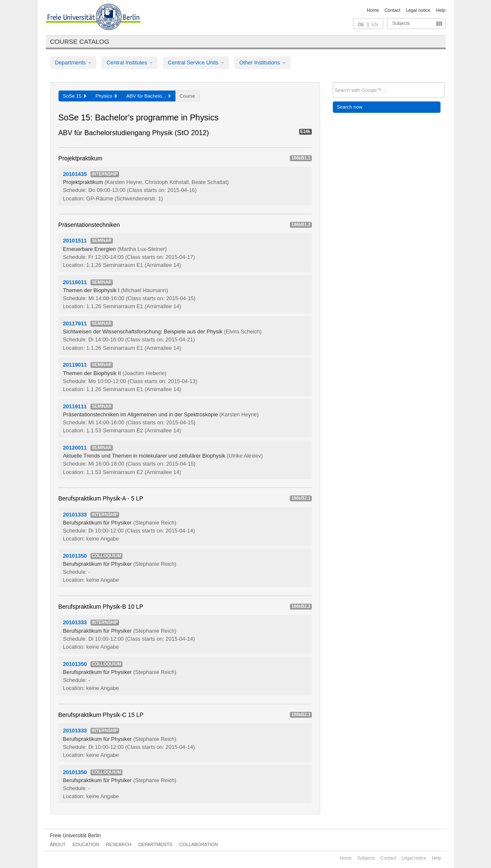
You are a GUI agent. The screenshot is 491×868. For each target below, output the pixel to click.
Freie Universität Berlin (76, 836)
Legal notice (418, 10)
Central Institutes (130, 63)
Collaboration (199, 844)
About (58, 844)
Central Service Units (196, 63)
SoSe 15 (75, 96)
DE (361, 24)
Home (373, 10)
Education (86, 844)
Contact (392, 10)
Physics (106, 96)
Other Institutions (263, 63)
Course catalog (80, 41)
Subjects (401, 23)
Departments (73, 63)
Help (441, 10)
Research (119, 844)
